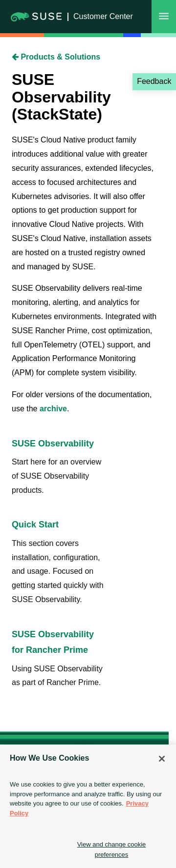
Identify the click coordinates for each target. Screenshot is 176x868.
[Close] (162, 759)
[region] (88, 806)
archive (53, 409)
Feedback (154, 81)
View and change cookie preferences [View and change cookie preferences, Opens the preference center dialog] (112, 849)
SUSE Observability (53, 444)
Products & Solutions (56, 57)
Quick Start (35, 525)
